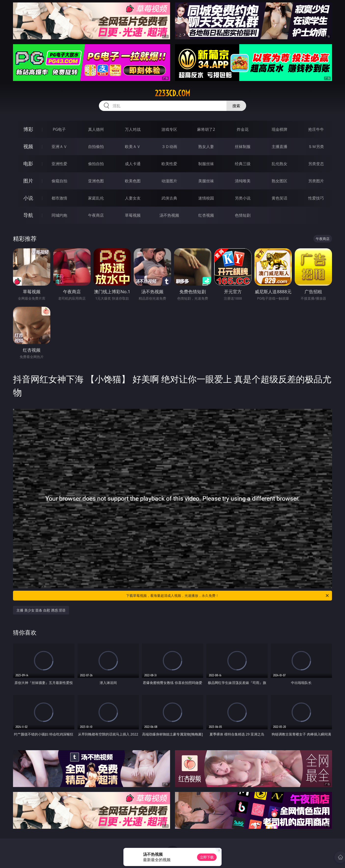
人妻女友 (133, 198)
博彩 (28, 129)
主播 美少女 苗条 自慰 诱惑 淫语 (41, 610)
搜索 (236, 106)
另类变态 (316, 164)
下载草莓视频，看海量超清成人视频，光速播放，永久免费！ (228, 596)
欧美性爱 (169, 164)
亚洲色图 (96, 181)
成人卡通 (133, 164)
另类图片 (316, 181)
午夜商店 (96, 215)
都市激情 (59, 198)
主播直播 (279, 147)
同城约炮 (59, 215)
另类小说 (243, 198)
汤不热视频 (169, 215)
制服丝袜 (206, 164)
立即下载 (207, 857)
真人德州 (96, 129)
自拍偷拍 (96, 147)
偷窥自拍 (59, 181)
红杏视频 (206, 215)
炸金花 (243, 129)
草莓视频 (133, 215)
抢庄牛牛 (316, 129)
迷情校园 (206, 198)
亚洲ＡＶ (59, 147)
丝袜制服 (243, 147)
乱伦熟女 (279, 164)
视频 (28, 146)
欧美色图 (133, 181)
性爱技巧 (316, 198)
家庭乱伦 (96, 198)
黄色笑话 (279, 198)
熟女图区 (279, 181)
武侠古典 (169, 198)
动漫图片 (169, 181)
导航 (28, 215)
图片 (28, 181)
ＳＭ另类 (316, 147)
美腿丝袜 (206, 181)
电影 (28, 164)
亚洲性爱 (59, 164)
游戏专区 (169, 129)
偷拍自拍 (96, 164)
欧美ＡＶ (133, 147)
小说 (28, 198)
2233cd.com (172, 93)
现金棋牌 (279, 129)
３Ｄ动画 (169, 147)
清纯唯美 (243, 181)
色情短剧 (243, 215)
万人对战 (133, 129)
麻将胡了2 (206, 129)
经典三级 (243, 164)
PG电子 (59, 129)
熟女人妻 (206, 147)
